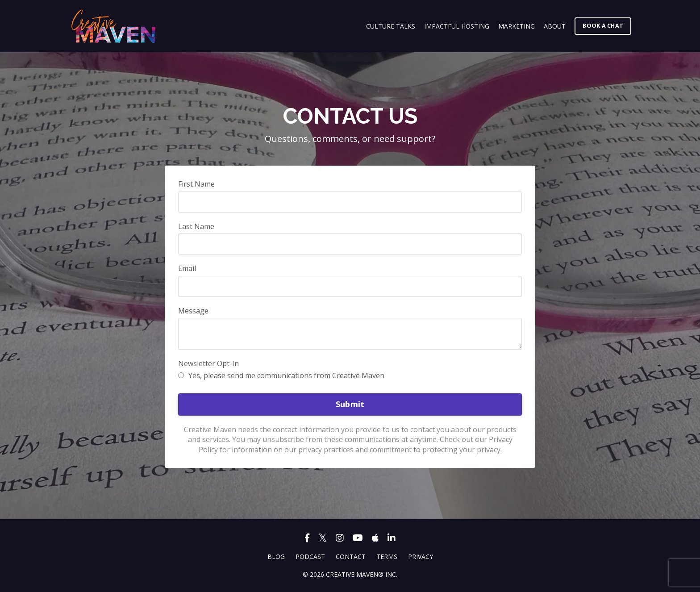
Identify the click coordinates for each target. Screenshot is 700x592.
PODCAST (310, 557)
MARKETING (517, 26)
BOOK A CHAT (603, 26)
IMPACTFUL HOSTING (457, 26)
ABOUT (555, 26)
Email (187, 268)
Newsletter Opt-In (208, 363)
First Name (196, 184)
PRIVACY (421, 557)
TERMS (387, 557)
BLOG (276, 557)
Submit (350, 404)
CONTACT (351, 557)
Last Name (196, 226)
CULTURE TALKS (391, 26)
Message (193, 311)
